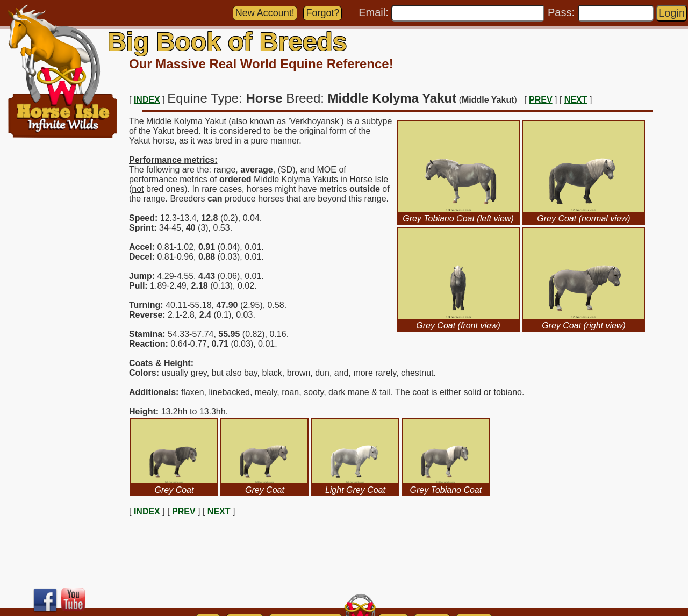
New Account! (265, 13)
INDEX (147, 100)
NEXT (576, 100)
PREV (541, 100)
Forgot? (322, 13)
